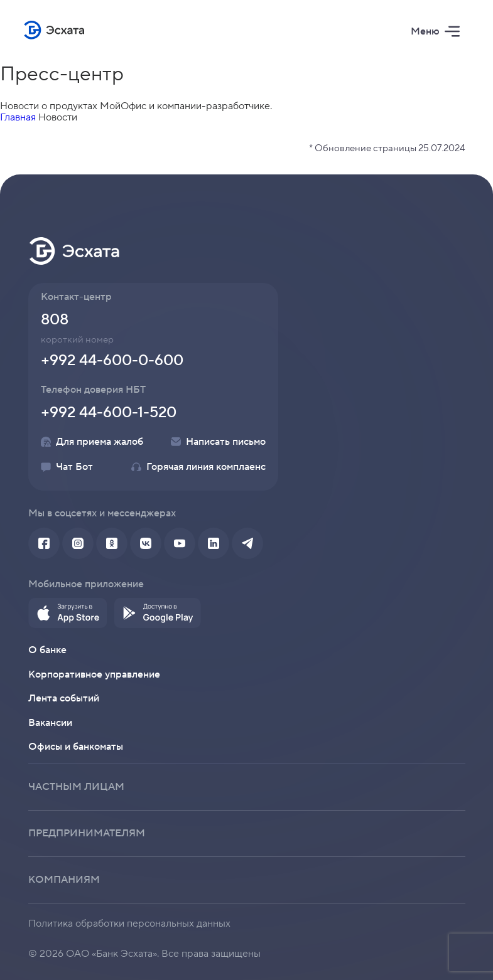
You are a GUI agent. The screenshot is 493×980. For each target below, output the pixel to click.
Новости (58, 117)
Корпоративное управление (94, 674)
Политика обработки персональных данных (129, 924)
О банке (47, 650)
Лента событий (64, 698)
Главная (18, 117)
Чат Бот (67, 467)
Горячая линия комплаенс (198, 467)
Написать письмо (218, 442)
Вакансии (50, 723)
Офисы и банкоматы (76, 747)
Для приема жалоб (92, 442)
